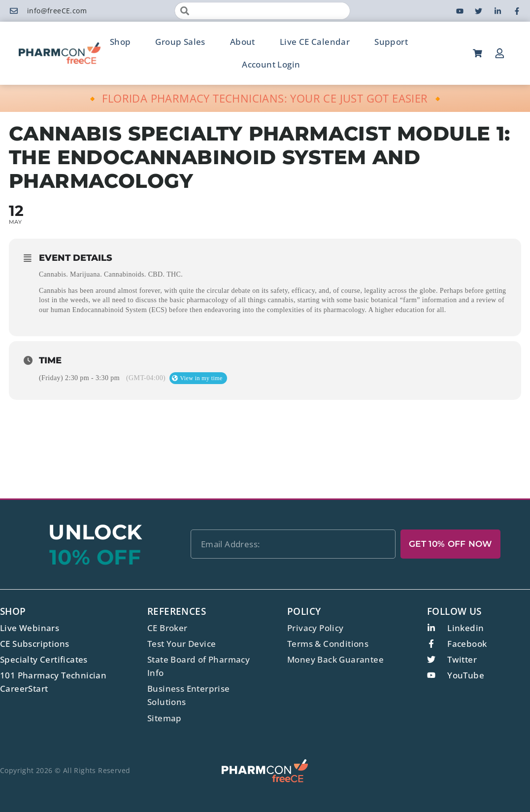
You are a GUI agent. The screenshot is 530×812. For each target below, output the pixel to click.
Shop (120, 42)
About (243, 42)
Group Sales (180, 42)
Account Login (271, 64)
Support (391, 42)
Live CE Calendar (315, 42)
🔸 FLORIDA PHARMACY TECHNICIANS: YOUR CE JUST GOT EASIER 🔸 (265, 98)
